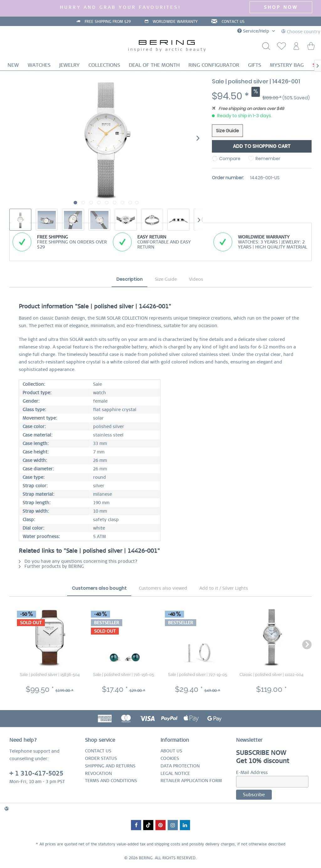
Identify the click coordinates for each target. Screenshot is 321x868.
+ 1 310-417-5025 (36, 774)
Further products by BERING (51, 566)
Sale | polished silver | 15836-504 (50, 675)
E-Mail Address (252, 772)
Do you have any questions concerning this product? (78, 561)
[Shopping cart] (311, 48)
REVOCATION (98, 773)
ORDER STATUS (101, 758)
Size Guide (227, 131)
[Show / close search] (265, 48)
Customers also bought (99, 588)
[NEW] (13, 65)
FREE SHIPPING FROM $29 (108, 22)
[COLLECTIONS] (104, 65)
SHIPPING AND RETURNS (110, 766)
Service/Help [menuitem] (254, 31)
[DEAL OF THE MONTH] (154, 65)
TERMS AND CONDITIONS (111, 781)
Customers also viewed (163, 588)
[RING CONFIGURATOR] (214, 65)
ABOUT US (171, 751)
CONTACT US (233, 22)
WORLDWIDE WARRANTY (175, 22)
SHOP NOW (281, 7)
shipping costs (167, 844)
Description (129, 279)
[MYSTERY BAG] (287, 65)
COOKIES (170, 758)
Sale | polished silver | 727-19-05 (197, 675)
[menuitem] (280, 48)
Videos (196, 279)
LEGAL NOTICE (175, 773)
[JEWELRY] (69, 65)
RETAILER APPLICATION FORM (191, 781)
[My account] (296, 48)
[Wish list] (280, 48)
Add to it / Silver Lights (224, 588)
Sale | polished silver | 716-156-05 (124, 675)
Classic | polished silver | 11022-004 (271, 675)
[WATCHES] (39, 65)
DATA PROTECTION (180, 766)
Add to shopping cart (262, 146)
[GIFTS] (255, 65)
